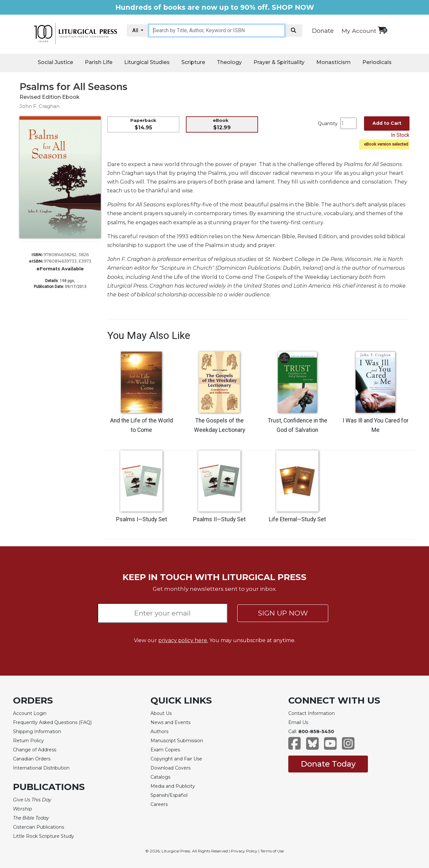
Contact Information (312, 713)
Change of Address (35, 750)
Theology (229, 62)
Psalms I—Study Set (142, 519)
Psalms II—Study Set (219, 519)
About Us (161, 713)
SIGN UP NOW (283, 613)
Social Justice (55, 62)
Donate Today (328, 764)
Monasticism (333, 62)
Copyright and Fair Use (176, 759)
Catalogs (160, 777)
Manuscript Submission (177, 741)
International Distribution (41, 768)
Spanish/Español (169, 795)
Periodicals (377, 62)
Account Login (30, 713)
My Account (359, 31)
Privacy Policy (244, 851)
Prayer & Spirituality (279, 62)
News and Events (170, 722)
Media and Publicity (173, 786)
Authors (159, 732)
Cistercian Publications (39, 827)
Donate (323, 31)
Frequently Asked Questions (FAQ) (52, 722)
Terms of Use (272, 851)
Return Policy (28, 741)
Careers (159, 804)
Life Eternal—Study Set (297, 519)
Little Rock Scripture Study (44, 836)
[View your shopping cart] (382, 30)
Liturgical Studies (147, 62)
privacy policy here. (183, 640)
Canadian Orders (32, 759)
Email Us (298, 722)
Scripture (193, 62)
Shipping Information (37, 732)
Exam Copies (165, 750)
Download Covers (170, 768)
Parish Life (99, 62)
